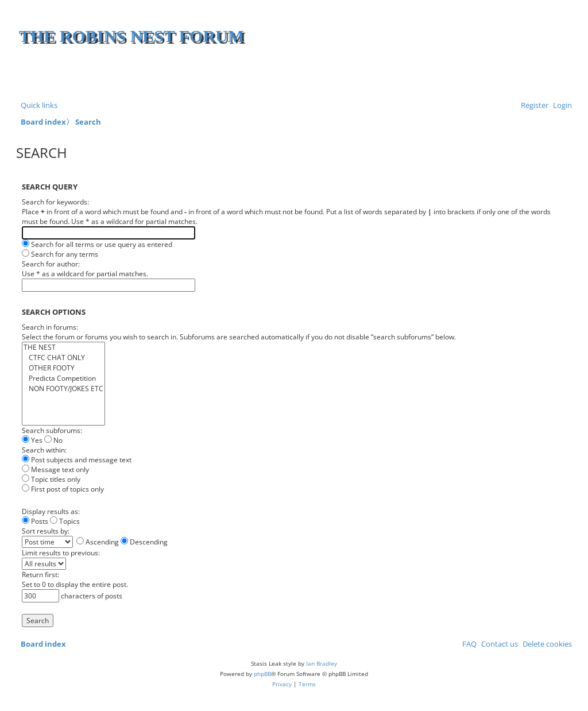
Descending (144, 542)
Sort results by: (46, 531)
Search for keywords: (55, 202)
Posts (35, 521)
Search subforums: (52, 430)
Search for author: (51, 264)
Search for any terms (60, 254)
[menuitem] (560, 105)
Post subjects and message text (77, 460)
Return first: (40, 575)
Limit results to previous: (61, 553)
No (53, 440)
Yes (32, 440)
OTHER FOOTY (63, 368)
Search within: (44, 450)
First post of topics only (63, 489)
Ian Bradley (322, 663)
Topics (65, 521)
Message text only (55, 470)
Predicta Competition (63, 378)
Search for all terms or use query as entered (97, 244)
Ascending (98, 542)
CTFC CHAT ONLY (63, 358)
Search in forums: (50, 327)
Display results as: (51, 511)
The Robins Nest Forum (131, 36)
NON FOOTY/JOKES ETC (63, 389)
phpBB (262, 674)
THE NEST (63, 347)
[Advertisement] (435, 75)
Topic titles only (51, 479)
